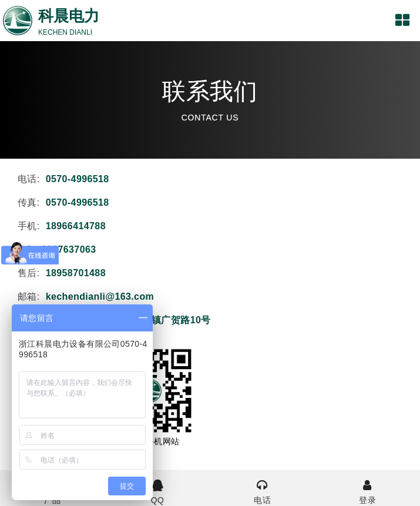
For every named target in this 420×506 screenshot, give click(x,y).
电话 (263, 491)
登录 (367, 491)
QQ (158, 491)
